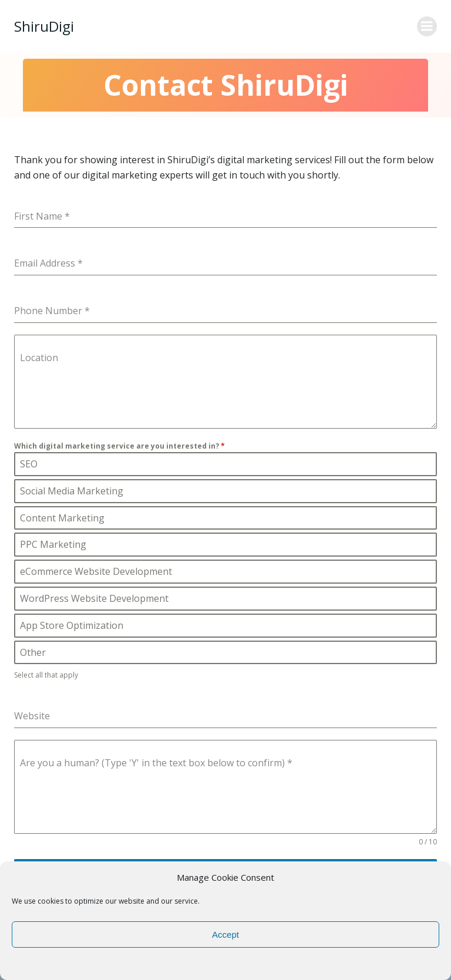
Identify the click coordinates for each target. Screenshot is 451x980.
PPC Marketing (53, 546)
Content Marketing (62, 520)
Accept (225, 934)
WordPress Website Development (94, 600)
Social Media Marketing (71, 493)
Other (33, 654)
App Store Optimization (71, 627)
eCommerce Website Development (96, 573)
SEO (28, 466)
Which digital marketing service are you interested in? (120, 446)
